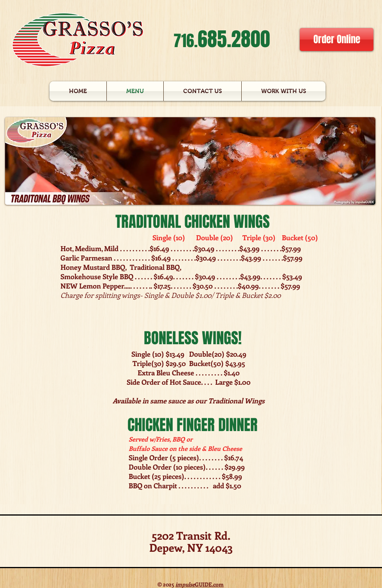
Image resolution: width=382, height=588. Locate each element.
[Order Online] (337, 40)
